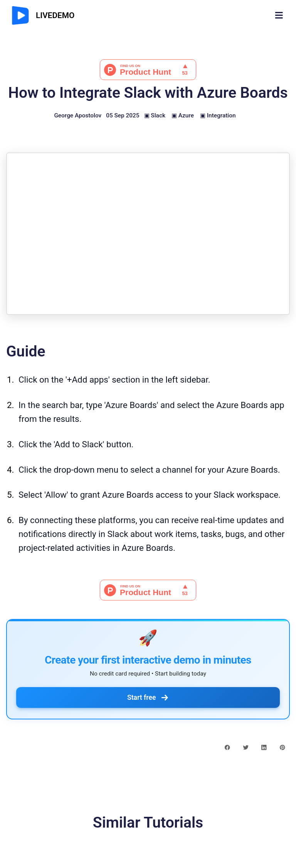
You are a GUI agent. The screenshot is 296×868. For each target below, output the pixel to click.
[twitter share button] (246, 747)
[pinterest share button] (282, 747)
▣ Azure (183, 115)
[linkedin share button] (264, 747)
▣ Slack (155, 115)
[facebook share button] (227, 747)
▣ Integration (218, 115)
